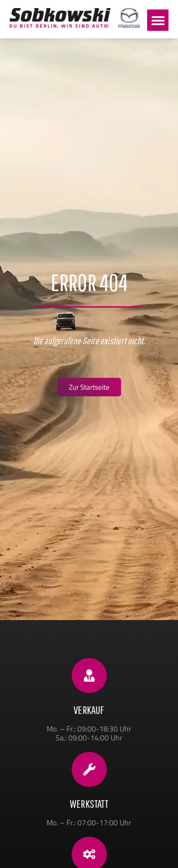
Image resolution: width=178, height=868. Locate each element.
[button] (158, 20)
